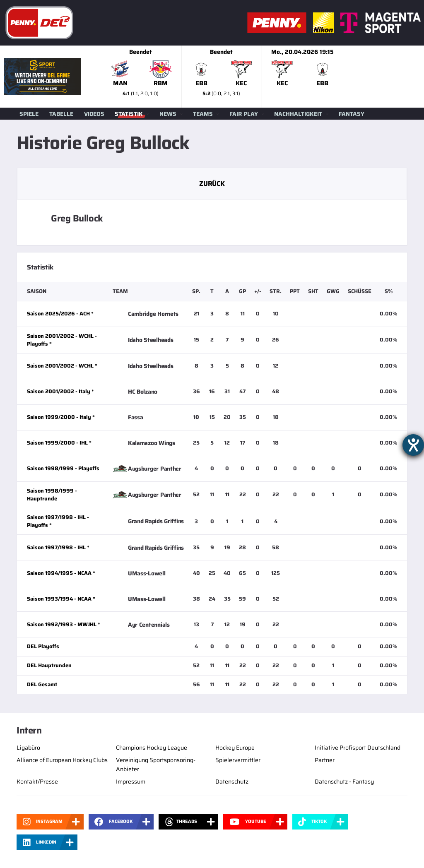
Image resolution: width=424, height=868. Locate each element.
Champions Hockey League (152, 748)
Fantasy (352, 114)
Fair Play (244, 114)
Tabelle (61, 114)
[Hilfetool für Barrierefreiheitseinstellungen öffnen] (413, 445)
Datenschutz (232, 781)
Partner (325, 760)
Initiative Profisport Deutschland (358, 748)
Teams (203, 114)
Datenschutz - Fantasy (344, 781)
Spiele (29, 114)
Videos (94, 114)
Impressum (131, 781)
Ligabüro (28, 748)
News (168, 114)
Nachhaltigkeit (298, 114)
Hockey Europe (235, 748)
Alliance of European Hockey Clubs (62, 760)
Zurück (212, 184)
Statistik (129, 114)
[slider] (262, 77)
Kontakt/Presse (37, 781)
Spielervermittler (238, 760)
